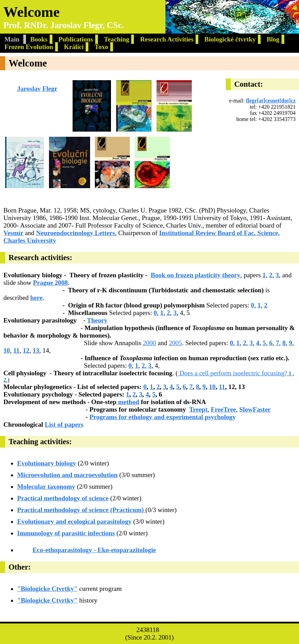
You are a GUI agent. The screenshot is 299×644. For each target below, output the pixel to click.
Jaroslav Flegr (37, 89)
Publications (76, 39)
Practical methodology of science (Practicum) (81, 510)
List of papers (64, 424)
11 (16, 350)
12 (26, 350)
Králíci (74, 47)
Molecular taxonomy (46, 487)
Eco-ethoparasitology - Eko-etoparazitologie (94, 550)
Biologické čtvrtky (230, 39)
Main (13, 39)
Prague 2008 (50, 283)
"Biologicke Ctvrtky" (47, 589)
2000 (149, 343)
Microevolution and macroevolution (67, 475)
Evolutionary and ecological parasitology (74, 521)
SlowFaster (255, 409)
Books (39, 39)
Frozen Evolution (29, 47)
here (36, 298)
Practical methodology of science (63, 498)
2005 (175, 343)
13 (36, 350)
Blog (273, 39)
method (128, 402)
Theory (97, 320)
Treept (198, 409)
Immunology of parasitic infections (66, 533)
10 (7, 350)
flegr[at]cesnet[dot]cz (271, 101)
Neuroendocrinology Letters (75, 233)
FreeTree (223, 409)
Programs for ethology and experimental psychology (163, 417)
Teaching (117, 39)
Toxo (101, 47)
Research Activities (167, 39)
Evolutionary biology (47, 463)
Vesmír (13, 233)
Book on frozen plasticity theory (196, 275)
